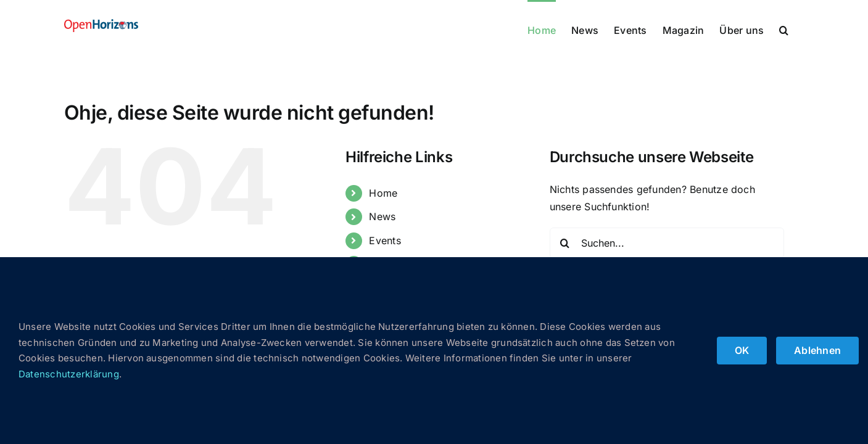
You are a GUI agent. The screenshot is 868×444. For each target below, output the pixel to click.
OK (742, 350)
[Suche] (565, 243)
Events (385, 240)
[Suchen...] (667, 243)
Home (383, 193)
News (382, 216)
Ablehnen (817, 350)
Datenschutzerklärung (69, 374)
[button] (799, 29)
